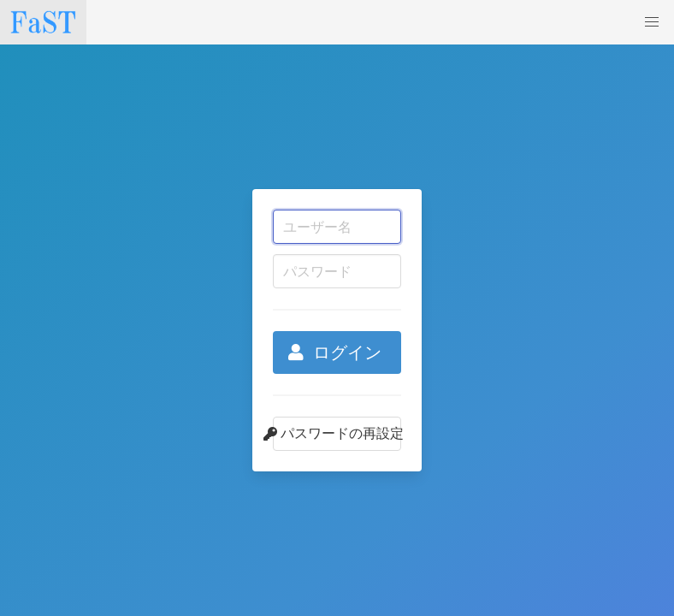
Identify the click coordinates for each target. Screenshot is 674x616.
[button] (652, 22)
